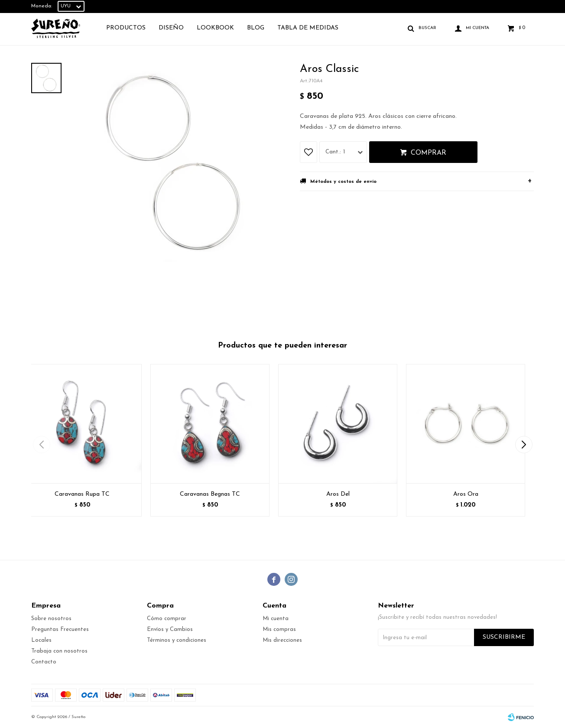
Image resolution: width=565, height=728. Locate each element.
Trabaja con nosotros (59, 651)
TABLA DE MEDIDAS (308, 28)
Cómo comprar (167, 619)
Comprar (429, 153)
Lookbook (215, 28)
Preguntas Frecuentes (60, 629)
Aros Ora (466, 494)
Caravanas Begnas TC (210, 494)
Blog (256, 28)
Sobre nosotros (51, 619)
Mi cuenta (276, 619)
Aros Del (338, 494)
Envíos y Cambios (170, 629)
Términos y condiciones (177, 640)
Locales (41, 640)
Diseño (171, 28)
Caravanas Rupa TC (82, 494)
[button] (524, 445)
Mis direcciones (282, 640)
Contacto (44, 662)
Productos (126, 28)
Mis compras (279, 629)
